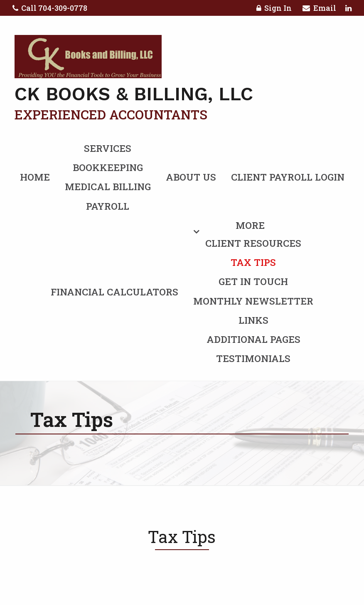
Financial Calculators (114, 292)
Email (319, 9)
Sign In (274, 9)
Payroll (108, 206)
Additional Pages (253, 339)
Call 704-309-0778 (50, 8)
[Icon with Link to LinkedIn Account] (348, 8)
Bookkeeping (108, 167)
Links (253, 320)
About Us (191, 177)
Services (108, 148)
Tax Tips (253, 262)
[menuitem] (182, 290)
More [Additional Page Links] (250, 225)
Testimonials (253, 358)
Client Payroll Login (288, 177)
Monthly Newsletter (253, 301)
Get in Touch (253, 281)
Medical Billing (108, 186)
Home (35, 177)
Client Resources (253, 243)
